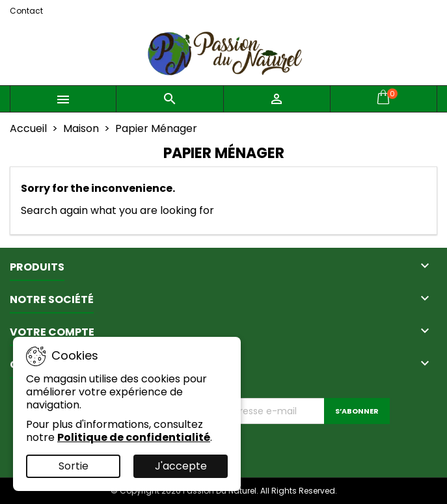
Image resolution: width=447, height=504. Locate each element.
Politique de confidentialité (134, 437)
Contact (26, 11)
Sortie (74, 466)
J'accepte (181, 466)
